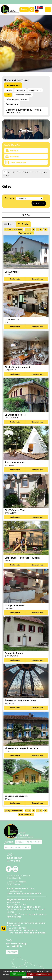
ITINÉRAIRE (12, 952)
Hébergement (13, 85)
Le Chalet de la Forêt (15, 415)
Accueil (11, 172)
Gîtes (8, 95)
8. (46, 229)
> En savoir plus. (37, 279)
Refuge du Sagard (14, 653)
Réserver (24, 9)
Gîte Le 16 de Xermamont (17, 367)
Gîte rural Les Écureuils (16, 796)
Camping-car (35, 90)
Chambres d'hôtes (23, 95)
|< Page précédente (14, 229)
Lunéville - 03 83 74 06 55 (29, 842)
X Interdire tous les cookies (39, 974)
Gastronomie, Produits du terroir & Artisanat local (24, 111)
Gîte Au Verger (12, 272)
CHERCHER (39, 203)
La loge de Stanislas (15, 605)
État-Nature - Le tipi (15, 462)
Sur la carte (15, 279)
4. (34, 229)
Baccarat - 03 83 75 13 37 (18, 847)
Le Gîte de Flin (12, 319)
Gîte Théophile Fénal (15, 510)
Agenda (26, 130)
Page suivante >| (26, 233)
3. (30, 229)
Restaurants (12, 104)
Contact (9, 842)
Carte (25, 224)
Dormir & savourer (25, 172)
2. (26, 229)
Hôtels (9, 90)
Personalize (28, 977)
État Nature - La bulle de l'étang (20, 701)
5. (37, 229)
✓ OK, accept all (18, 974)
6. (41, 229)
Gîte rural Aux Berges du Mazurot (21, 748)
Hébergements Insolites (17, 99)
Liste (11, 224)
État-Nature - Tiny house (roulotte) (22, 558)
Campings (20, 90)
